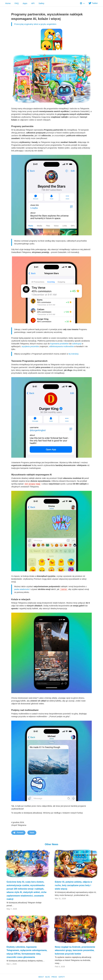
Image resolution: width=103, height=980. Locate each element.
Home (8, 3)
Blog (48, 977)
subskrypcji (77, 344)
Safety (41, 3)
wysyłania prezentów (30, 346)
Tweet (32, 833)
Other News (51, 844)
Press (54, 977)
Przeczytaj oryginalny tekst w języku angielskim (35, 24)
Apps (25, 3)
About (41, 977)
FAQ (17, 3)
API (33, 3)
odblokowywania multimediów (61, 346)
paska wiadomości (22, 589)
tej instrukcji (73, 354)
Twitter (93, 3)
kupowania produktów (59, 344)
